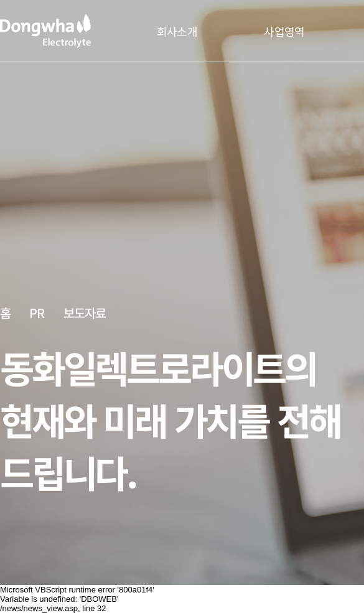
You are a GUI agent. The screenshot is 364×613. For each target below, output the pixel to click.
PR (37, 312)
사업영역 (284, 31)
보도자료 (85, 313)
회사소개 (177, 31)
